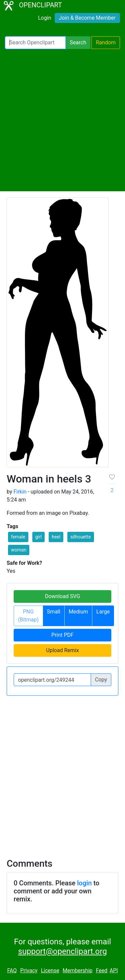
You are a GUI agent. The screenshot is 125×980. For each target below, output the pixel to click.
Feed (102, 971)
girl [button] (38, 537)
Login (44, 18)
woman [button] (19, 550)
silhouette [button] (80, 537)
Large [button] (103, 612)
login (84, 883)
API (114, 971)
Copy (101, 680)
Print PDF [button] (62, 635)
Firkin (20, 492)
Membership (77, 971)
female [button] (18, 537)
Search (78, 42)
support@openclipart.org (62, 951)
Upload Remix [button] (62, 650)
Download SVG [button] (63, 596)
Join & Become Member (87, 18)
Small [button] (54, 612)
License (50, 971)
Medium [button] (78, 612)
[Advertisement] (62, 120)
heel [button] (56, 537)
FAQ (12, 971)
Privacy (29, 971)
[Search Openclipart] (35, 43)
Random (106, 42)
